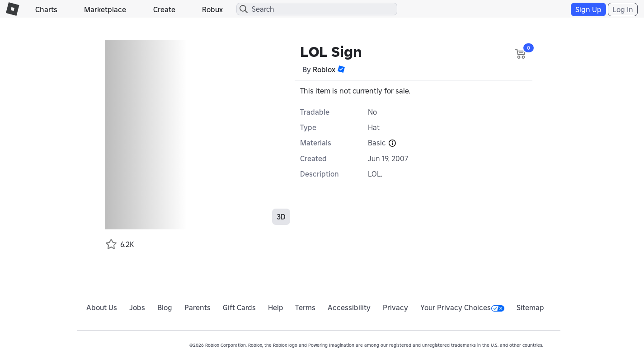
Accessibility (349, 307)
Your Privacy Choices (462, 307)
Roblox (324, 70)
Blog (165, 307)
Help (276, 307)
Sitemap (530, 307)
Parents (197, 307)
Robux (212, 9)
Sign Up (588, 9)
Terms (305, 307)
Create (164, 9)
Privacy (395, 307)
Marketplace (105, 9)
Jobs (137, 307)
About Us (102, 307)
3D (281, 217)
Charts (46, 9)
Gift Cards (239, 307)
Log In (623, 9)
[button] (341, 69)
